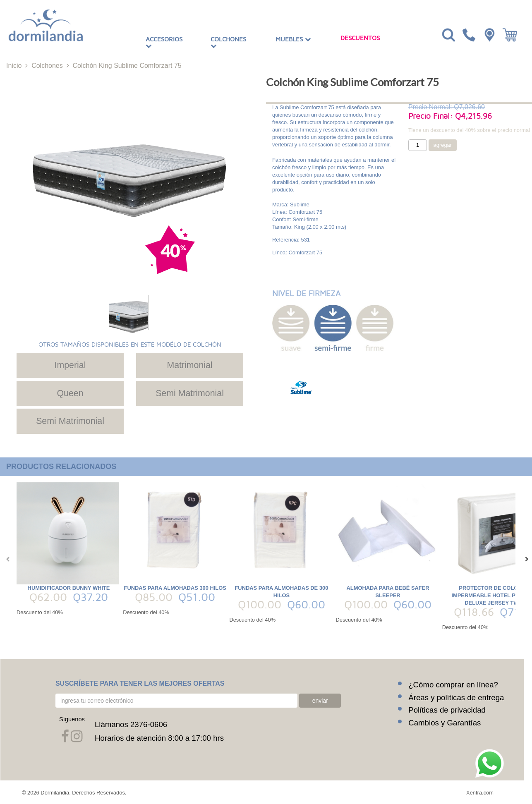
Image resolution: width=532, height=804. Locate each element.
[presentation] (6, 559)
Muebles (293, 39)
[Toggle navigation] (448, 34)
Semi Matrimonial (190, 393)
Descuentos (360, 38)
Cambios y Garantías (445, 722)
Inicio (14, 66)
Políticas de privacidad (447, 709)
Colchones (228, 43)
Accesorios (164, 43)
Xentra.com (480, 792)
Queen (70, 393)
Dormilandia (55, 792)
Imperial (70, 365)
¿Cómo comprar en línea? (453, 684)
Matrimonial (189, 365)
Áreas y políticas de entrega (456, 697)
